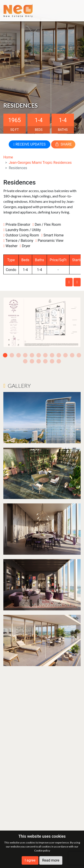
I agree (30, 860)
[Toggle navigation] (74, 11)
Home (8, 157)
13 (25, 361)
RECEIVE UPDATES (29, 144)
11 (72, 355)
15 (39, 361)
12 (79, 355)
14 (32, 361)
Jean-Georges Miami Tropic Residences (40, 163)
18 (59, 361)
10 (65, 355)
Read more (51, 860)
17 (52, 361)
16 (45, 361)
